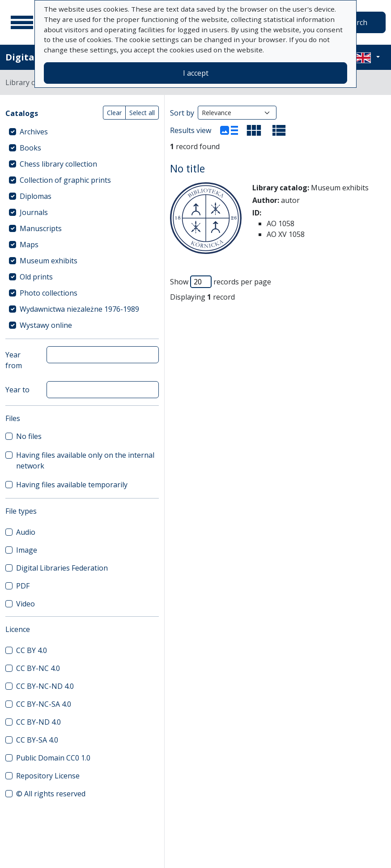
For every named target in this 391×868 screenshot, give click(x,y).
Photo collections (49, 293)
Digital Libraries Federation (62, 568)
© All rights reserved (51, 794)
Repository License (48, 776)
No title (187, 168)
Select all (142, 113)
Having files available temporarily (72, 485)
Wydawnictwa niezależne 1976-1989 (79, 309)
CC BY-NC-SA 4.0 (44, 704)
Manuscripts (41, 228)
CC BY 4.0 (32, 650)
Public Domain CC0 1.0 (53, 758)
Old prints (36, 277)
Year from (14, 360)
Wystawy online (46, 325)
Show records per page (221, 282)
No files (29, 436)
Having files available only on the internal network (85, 460)
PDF (23, 586)
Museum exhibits (49, 261)
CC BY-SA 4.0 (37, 740)
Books (30, 148)
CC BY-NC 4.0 (38, 668)
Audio (26, 532)
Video (25, 604)
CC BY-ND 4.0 (38, 722)
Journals (34, 212)
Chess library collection (58, 164)
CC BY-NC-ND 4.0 (45, 686)
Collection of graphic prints (65, 180)
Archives (34, 132)
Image (27, 550)
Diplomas (36, 196)
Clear (114, 113)
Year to (17, 390)
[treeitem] (82, 132)
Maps (29, 245)
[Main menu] (22, 22)
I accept (196, 73)
